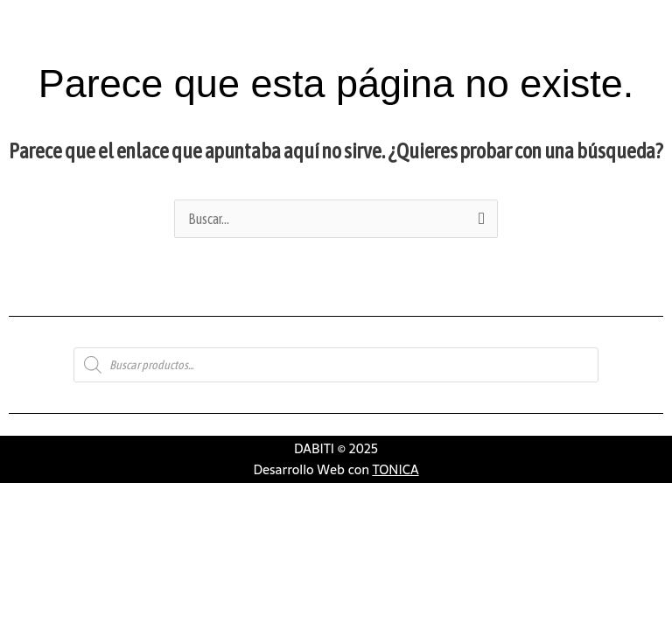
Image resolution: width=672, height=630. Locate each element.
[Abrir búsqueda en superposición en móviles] (336, 365)
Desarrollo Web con (336, 469)
